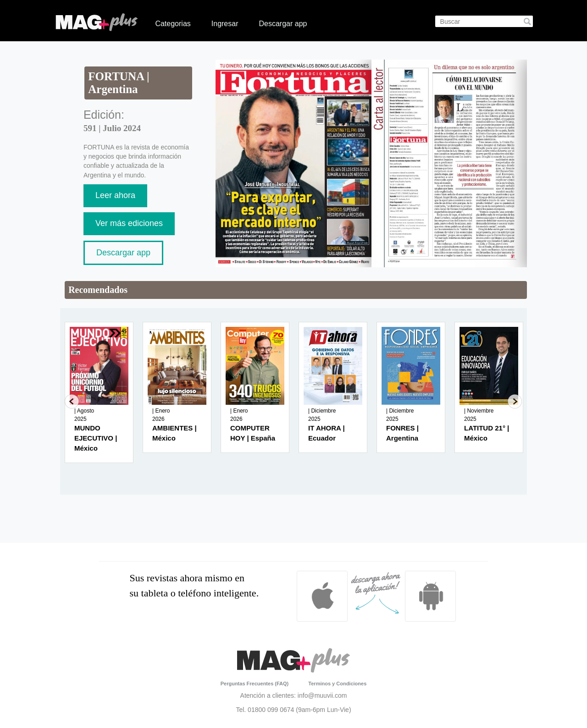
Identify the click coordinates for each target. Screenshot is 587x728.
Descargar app (283, 24)
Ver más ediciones (129, 223)
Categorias (173, 24)
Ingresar (225, 24)
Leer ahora (115, 195)
